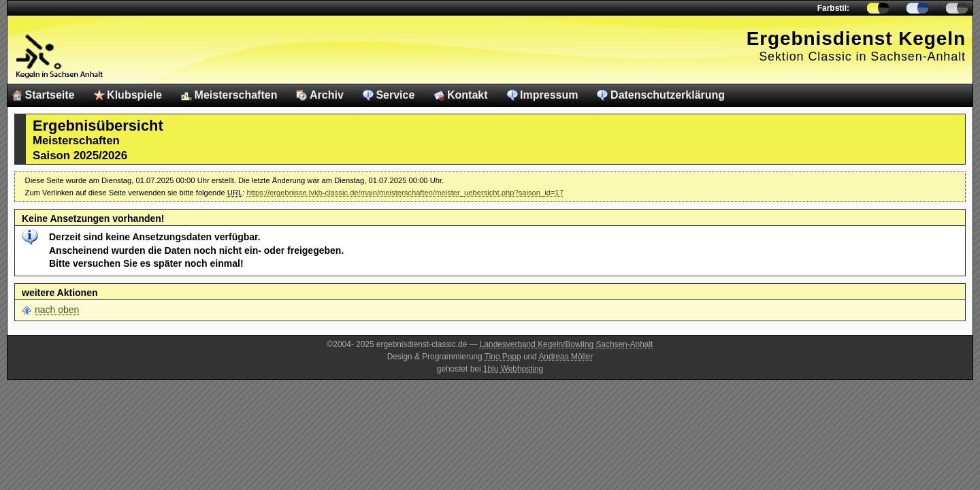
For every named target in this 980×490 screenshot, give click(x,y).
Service (395, 95)
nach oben (57, 310)
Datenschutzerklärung (668, 95)
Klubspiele (134, 95)
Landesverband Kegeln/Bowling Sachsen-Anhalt (567, 344)
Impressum (549, 95)
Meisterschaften (236, 95)
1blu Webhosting (513, 369)
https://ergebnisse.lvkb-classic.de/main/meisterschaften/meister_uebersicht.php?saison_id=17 (405, 193)
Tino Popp (503, 357)
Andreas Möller (566, 357)
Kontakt (468, 95)
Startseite (50, 95)
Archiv (327, 95)
